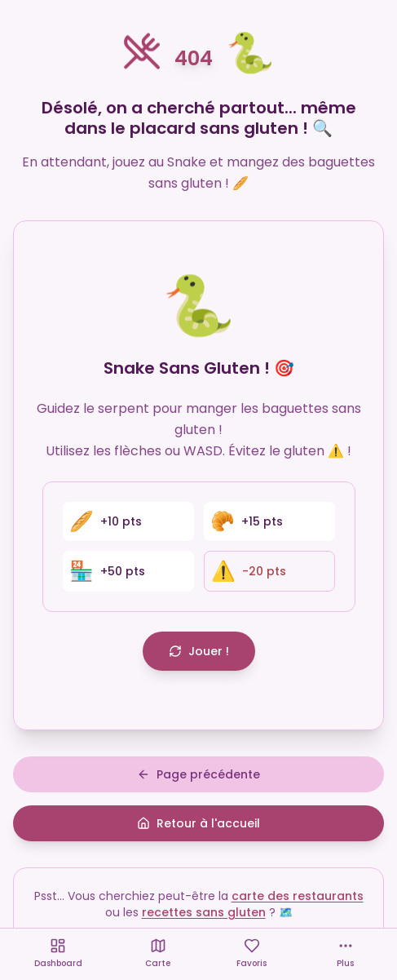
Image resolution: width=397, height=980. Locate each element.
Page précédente (198, 774)
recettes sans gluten (204, 912)
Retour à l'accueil (198, 823)
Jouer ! (199, 651)
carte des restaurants (298, 896)
